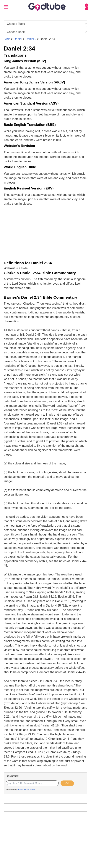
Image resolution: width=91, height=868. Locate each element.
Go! (67, 783)
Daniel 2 (31, 39)
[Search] (87, 7)
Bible (7, 39)
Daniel (18, 39)
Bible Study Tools (27, 790)
